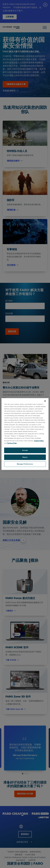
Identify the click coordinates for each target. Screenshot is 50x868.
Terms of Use (12, 443)
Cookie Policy (39, 441)
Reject (25, 457)
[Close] (45, 401)
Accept (25, 450)
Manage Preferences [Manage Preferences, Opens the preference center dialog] (25, 464)
